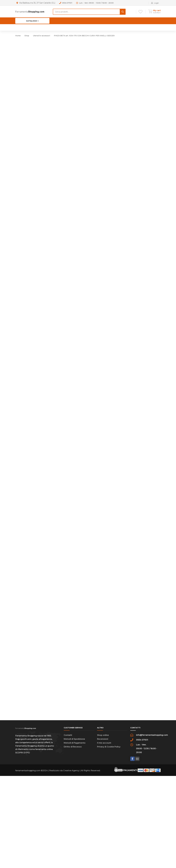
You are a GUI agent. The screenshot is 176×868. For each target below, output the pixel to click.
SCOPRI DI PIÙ (23, 845)
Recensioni (103, 831)
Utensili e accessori (42, 36)
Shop (27, 36)
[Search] (123, 12)
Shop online (103, 827)
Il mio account (104, 835)
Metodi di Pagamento (75, 835)
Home (18, 36)
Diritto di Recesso (73, 839)
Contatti (68, 827)
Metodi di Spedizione (74, 831)
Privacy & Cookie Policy (109, 839)
